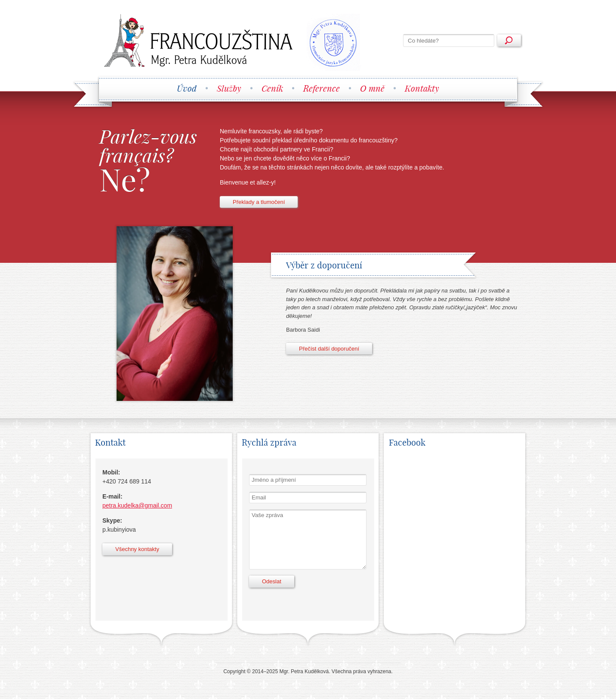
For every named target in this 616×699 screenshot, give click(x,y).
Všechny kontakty (137, 549)
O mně (372, 88)
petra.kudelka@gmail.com (137, 505)
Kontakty (422, 88)
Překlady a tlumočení (259, 202)
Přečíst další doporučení (329, 349)
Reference (322, 88)
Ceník (272, 88)
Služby (229, 88)
